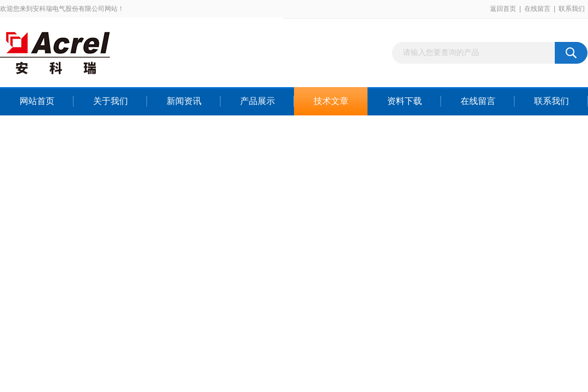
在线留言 (537, 9)
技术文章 (331, 101)
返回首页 (503, 9)
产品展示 (258, 101)
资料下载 (405, 101)
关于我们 (111, 101)
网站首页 (37, 101)
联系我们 (572, 9)
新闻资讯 (184, 101)
